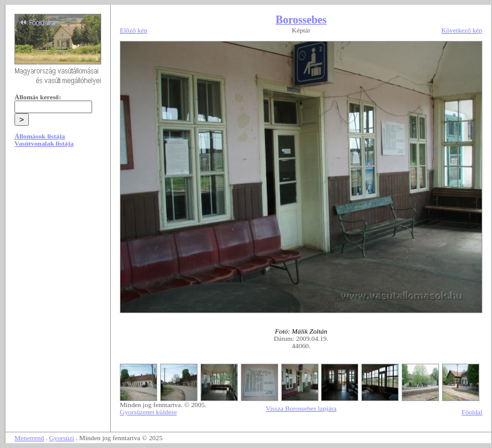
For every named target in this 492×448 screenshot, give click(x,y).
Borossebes (301, 20)
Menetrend (29, 438)
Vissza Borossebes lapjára (301, 408)
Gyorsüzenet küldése (148, 412)
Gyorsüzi (62, 438)
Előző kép (134, 30)
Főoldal (472, 412)
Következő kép (462, 30)
